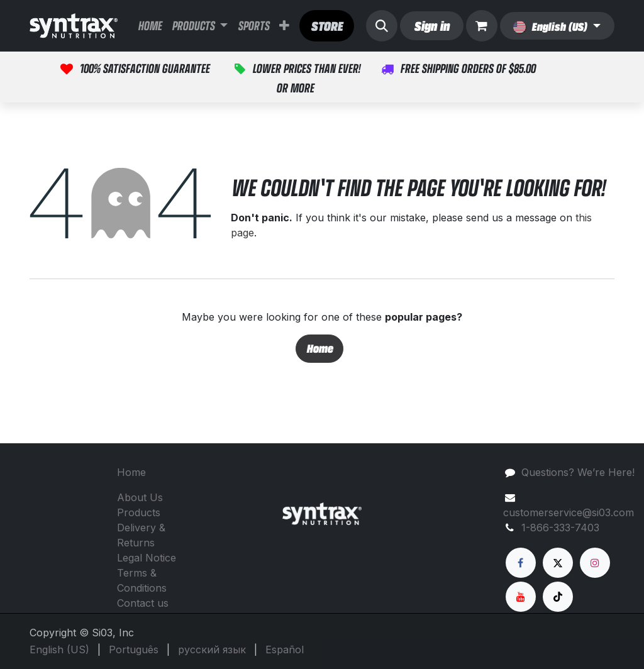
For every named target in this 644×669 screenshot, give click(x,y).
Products (139, 512)
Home (319, 348)
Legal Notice (147, 558)
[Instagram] (595, 563)
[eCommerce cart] (482, 26)
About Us (140, 497)
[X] (558, 563)
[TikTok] (558, 597)
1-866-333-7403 (560, 528)
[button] (382, 26)
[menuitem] (150, 26)
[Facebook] (521, 563)
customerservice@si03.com (569, 512)
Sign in (431, 25)
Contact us (143, 603)
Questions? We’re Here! (578, 472)
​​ (327, 25)
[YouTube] (521, 597)
